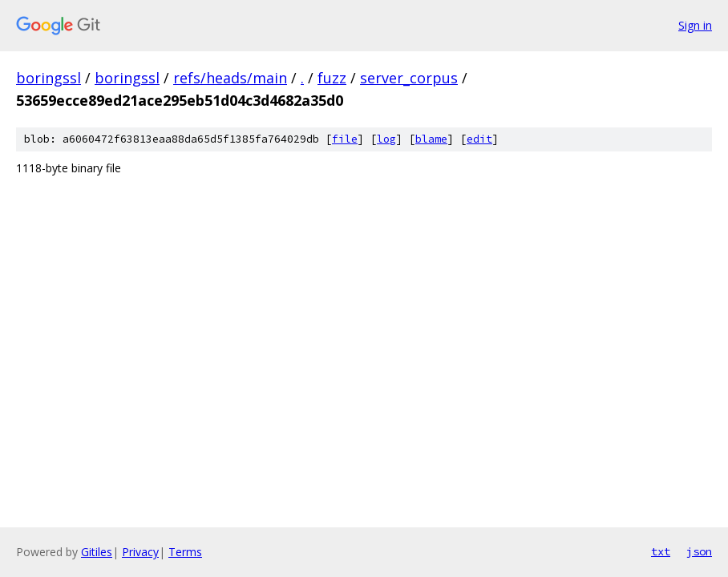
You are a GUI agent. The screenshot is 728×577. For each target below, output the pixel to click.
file (345, 139)
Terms (185, 552)
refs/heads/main (230, 78)
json (699, 551)
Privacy (140, 552)
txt (661, 551)
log (386, 139)
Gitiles (97, 552)
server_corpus (409, 78)
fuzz (332, 78)
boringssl (49, 78)
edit (479, 139)
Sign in (695, 25)
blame (431, 139)
